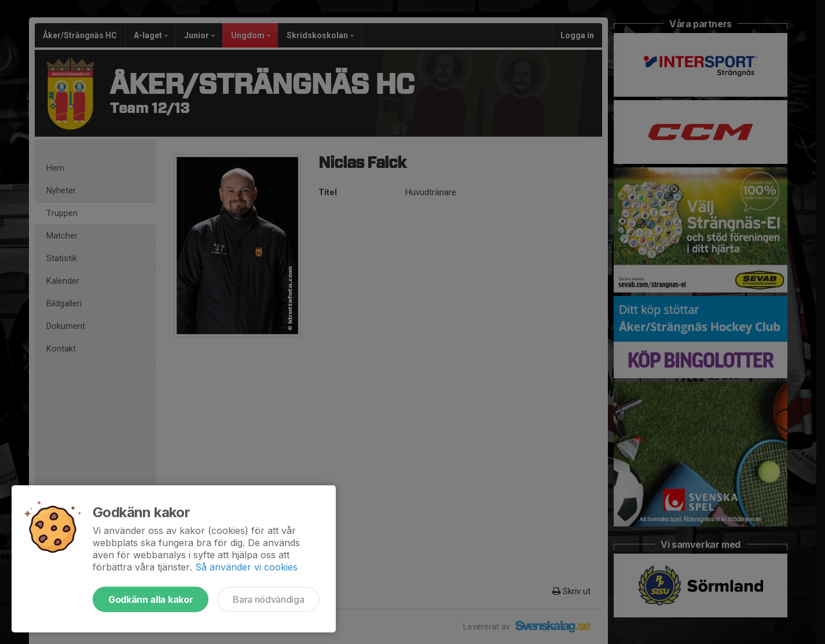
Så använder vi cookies (246, 567)
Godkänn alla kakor (151, 599)
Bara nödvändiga (268, 599)
